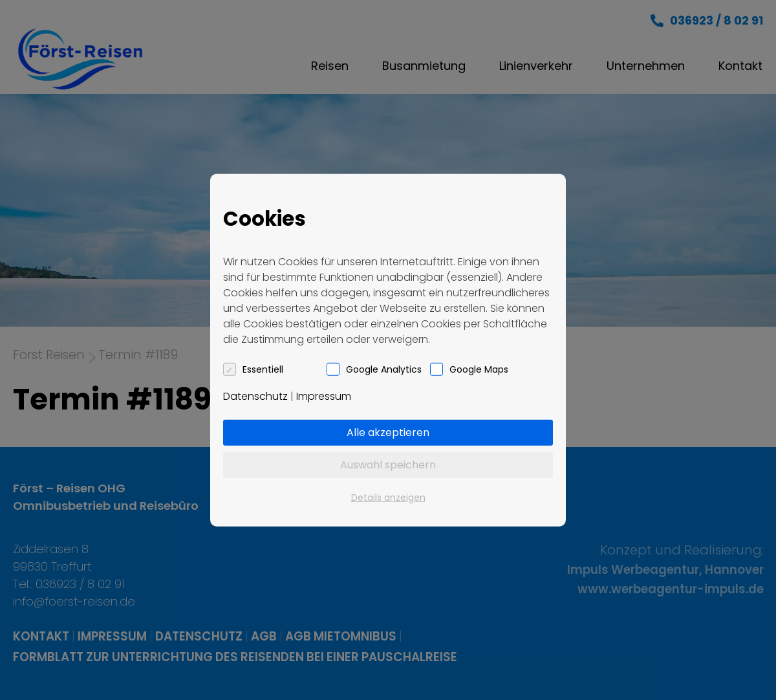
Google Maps (479, 369)
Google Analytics (384, 369)
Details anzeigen (388, 497)
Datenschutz (255, 396)
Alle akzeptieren (388, 432)
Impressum (324, 396)
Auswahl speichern (388, 464)
